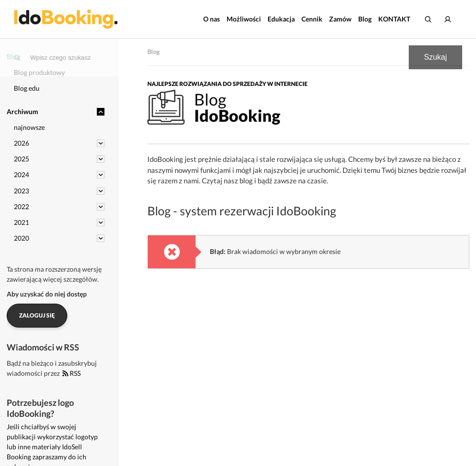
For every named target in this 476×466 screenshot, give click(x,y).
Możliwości (244, 19)
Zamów (340, 19)
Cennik (312, 19)
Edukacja (281, 19)
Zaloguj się (37, 315)
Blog (365, 19)
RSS (72, 373)
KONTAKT (394, 19)
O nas (212, 19)
